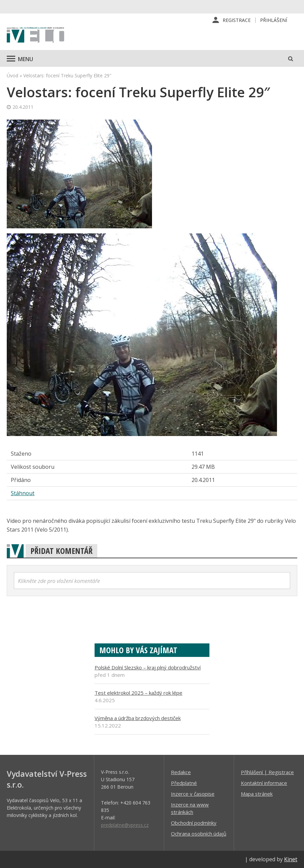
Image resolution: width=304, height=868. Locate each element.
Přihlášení (274, 20)
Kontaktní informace (264, 783)
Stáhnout (23, 493)
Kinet (291, 859)
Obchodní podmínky (194, 823)
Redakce (181, 772)
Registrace (237, 20)
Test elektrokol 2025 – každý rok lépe (138, 693)
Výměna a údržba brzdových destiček (138, 718)
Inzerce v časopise (193, 794)
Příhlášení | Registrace (267, 772)
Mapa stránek (257, 794)
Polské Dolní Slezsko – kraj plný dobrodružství (148, 667)
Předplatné (184, 783)
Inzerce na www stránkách (190, 808)
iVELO (35, 35)
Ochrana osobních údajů (199, 834)
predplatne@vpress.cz (125, 825)
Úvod (12, 75)
